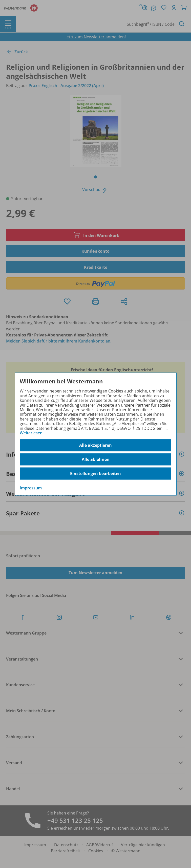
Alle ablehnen (96, 459)
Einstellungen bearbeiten (95, 474)
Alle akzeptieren (95, 445)
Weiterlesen (31, 433)
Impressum (31, 488)
